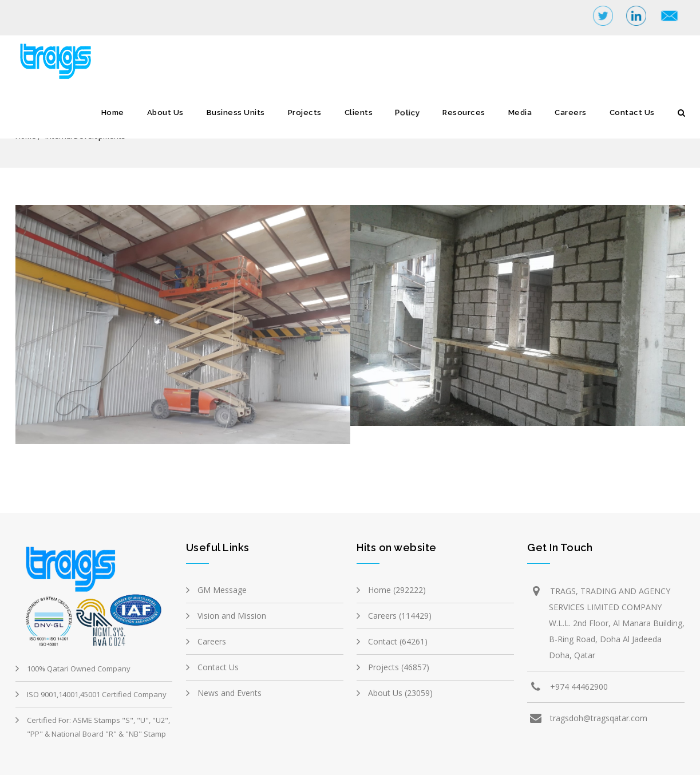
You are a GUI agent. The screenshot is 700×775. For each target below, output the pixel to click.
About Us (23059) (400, 693)
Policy (408, 112)
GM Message (222, 590)
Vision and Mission (232, 616)
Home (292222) (397, 590)
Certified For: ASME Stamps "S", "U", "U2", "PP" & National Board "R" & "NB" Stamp (98, 727)
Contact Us (632, 112)
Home (113, 112)
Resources (464, 112)
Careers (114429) (400, 616)
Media (520, 112)
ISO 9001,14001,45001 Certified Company (97, 694)
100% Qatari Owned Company (79, 669)
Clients (359, 112)
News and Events (230, 693)
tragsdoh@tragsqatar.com (599, 718)
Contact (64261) (398, 641)
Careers (571, 112)
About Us (165, 112)
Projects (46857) (399, 667)
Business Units (236, 112)
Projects (305, 112)
